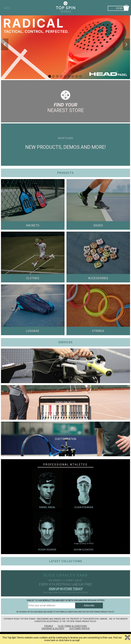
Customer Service (79, 629)
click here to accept (69, 640)
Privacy (49, 626)
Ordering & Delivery (53, 629)
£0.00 (119, 8)
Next (126, 44)
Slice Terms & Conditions (72, 626)
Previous (5, 44)
